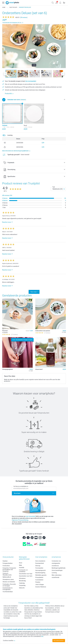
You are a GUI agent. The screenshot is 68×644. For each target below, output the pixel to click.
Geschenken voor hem (26, 576)
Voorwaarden (39, 568)
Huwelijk (22, 568)
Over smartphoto (40, 561)
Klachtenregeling (40, 573)
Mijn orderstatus (57, 575)
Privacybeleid (39, 577)
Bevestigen (17, 493)
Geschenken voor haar (26, 574)
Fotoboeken (6, 566)
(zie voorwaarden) (31, 81)
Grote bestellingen (57, 570)
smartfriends (55, 577)
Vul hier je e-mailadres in (21, 486)
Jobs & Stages (40, 585)
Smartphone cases (8, 579)
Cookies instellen (9, 641)
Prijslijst (38, 582)
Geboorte (22, 588)
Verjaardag (22, 585)
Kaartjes (5, 561)
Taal (54, 187)
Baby (20, 565)
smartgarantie (56, 563)
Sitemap (38, 566)
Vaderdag (22, 583)
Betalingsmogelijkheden (59, 568)
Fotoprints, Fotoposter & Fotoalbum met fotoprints (9, 570)
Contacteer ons (56, 561)
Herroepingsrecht (40, 570)
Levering (54, 573)
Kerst (21, 563)
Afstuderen (22, 578)
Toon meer (34, 292)
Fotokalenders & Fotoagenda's (7, 589)
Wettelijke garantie (41, 575)
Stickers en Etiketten (9, 582)
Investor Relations (41, 587)
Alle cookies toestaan (59, 641)
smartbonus (55, 566)
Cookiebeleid (39, 580)
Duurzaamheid (40, 563)
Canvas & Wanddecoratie (7, 574)
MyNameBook (7, 577)
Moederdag (22, 581)
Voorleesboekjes (8, 592)
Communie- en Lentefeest (23, 571)
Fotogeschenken (8, 563)
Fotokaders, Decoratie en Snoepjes (9, 585)
